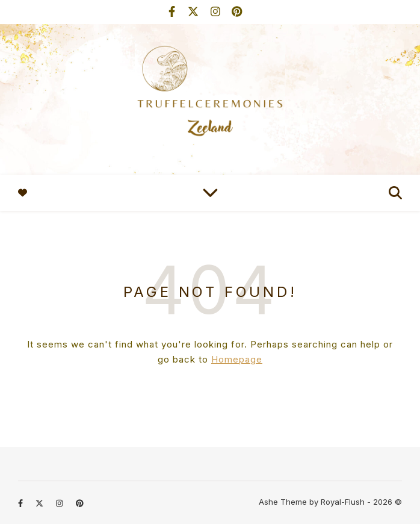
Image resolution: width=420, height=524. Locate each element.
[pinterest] (237, 12)
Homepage (237, 359)
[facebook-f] (173, 12)
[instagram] (217, 12)
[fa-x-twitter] (195, 12)
